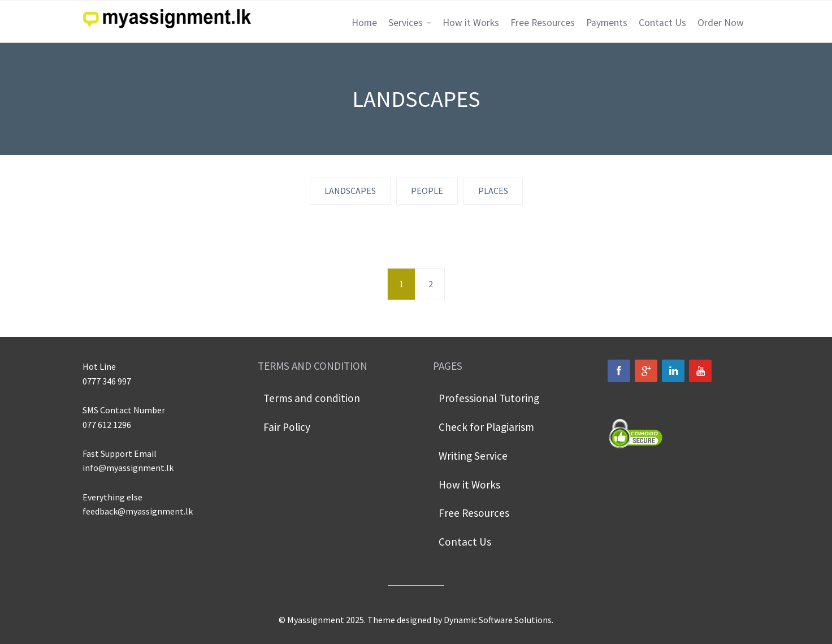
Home (364, 23)
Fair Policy (287, 427)
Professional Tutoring (489, 398)
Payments (607, 23)
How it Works (471, 23)
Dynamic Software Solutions (498, 620)
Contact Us (662, 23)
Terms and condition (312, 398)
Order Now (721, 23)
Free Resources (543, 23)
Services (406, 23)
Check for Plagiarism (486, 427)
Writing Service (473, 456)
